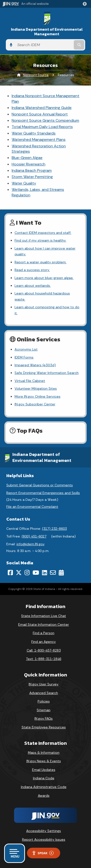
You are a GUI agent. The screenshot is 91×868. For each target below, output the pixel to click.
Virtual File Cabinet (30, 381)
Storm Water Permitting (32, 177)
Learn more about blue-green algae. (44, 278)
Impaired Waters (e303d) (35, 365)
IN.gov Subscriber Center (35, 404)
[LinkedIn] (45, 573)
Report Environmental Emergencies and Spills (43, 493)
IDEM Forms (24, 357)
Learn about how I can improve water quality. (45, 251)
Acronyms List (26, 349)
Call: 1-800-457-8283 (44, 650)
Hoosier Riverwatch (29, 164)
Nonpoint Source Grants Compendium (45, 120)
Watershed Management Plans (39, 140)
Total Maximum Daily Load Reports (42, 127)
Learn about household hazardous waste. (42, 296)
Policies (44, 701)
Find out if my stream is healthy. (40, 240)
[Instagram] (27, 573)
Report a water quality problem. (41, 262)
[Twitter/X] (19, 573)
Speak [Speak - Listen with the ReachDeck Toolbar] (43, 853)
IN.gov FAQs (44, 718)
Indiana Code (44, 778)
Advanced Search (44, 693)
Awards (44, 796)
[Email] (53, 573)
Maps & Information (44, 753)
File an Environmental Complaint (32, 507)
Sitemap (44, 710)
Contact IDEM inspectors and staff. (43, 233)
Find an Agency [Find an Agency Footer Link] (44, 642)
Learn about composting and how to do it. (47, 310)
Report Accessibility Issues (44, 839)
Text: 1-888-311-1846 (44, 659)
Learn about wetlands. (33, 286)
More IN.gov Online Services (37, 396)
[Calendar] (61, 573)
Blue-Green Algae (27, 158)
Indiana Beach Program (32, 170)
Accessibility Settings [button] (44, 831)
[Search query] (44, 45)
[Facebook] (10, 573)
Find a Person (44, 633)
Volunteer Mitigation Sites (36, 388)
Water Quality (24, 183)
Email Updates (44, 770)
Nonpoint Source (36, 75)
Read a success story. (32, 270)
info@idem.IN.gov (30, 544)
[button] (86, 4)
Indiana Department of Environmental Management (47, 32)
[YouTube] (36, 573)
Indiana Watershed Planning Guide (42, 108)
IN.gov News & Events (44, 761)
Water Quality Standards (34, 133)
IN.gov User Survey (44, 684)
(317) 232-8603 (54, 529)
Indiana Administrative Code (44, 787)
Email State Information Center (44, 624)
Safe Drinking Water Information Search (47, 373)
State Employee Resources (44, 727)
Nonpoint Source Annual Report (40, 114)
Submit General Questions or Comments (40, 485)
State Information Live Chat (44, 616)
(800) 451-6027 (34, 536)
